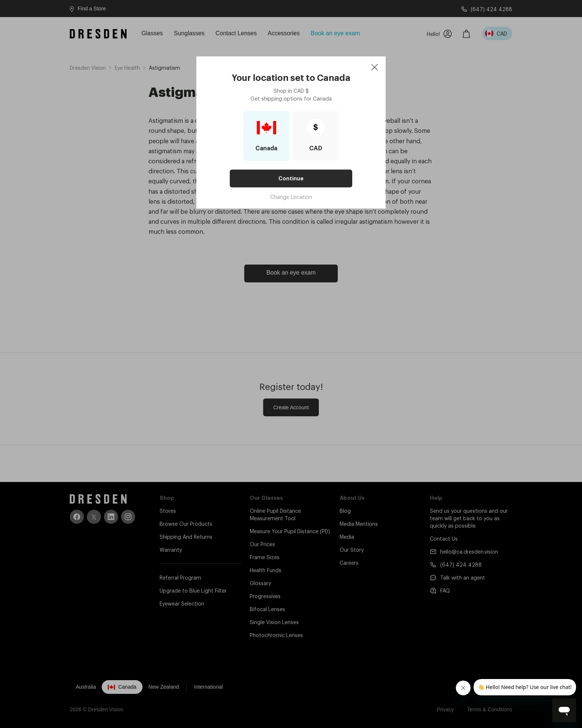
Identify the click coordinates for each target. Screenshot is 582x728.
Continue (291, 178)
